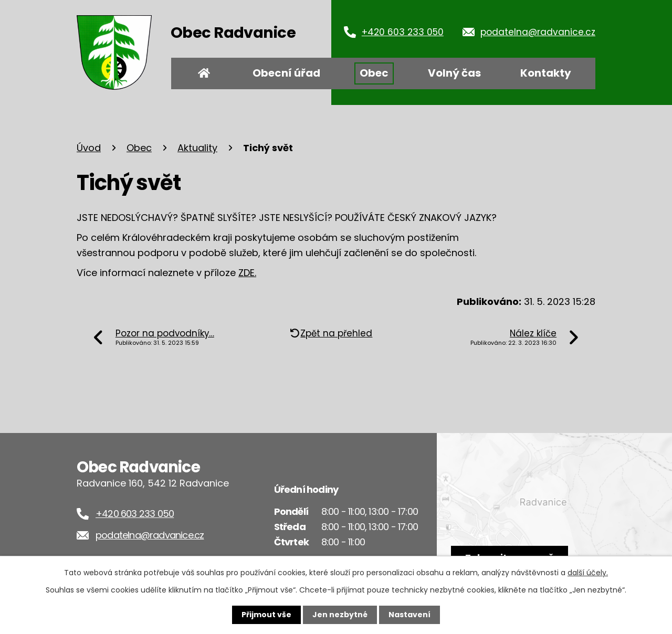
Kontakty (546, 73)
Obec (374, 73)
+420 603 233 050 (403, 32)
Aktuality (197, 148)
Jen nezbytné (340, 615)
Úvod (204, 73)
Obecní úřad (286, 73)
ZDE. (247, 273)
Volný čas (454, 73)
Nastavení (409, 615)
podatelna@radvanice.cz (538, 32)
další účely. (588, 573)
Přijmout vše (266, 615)
